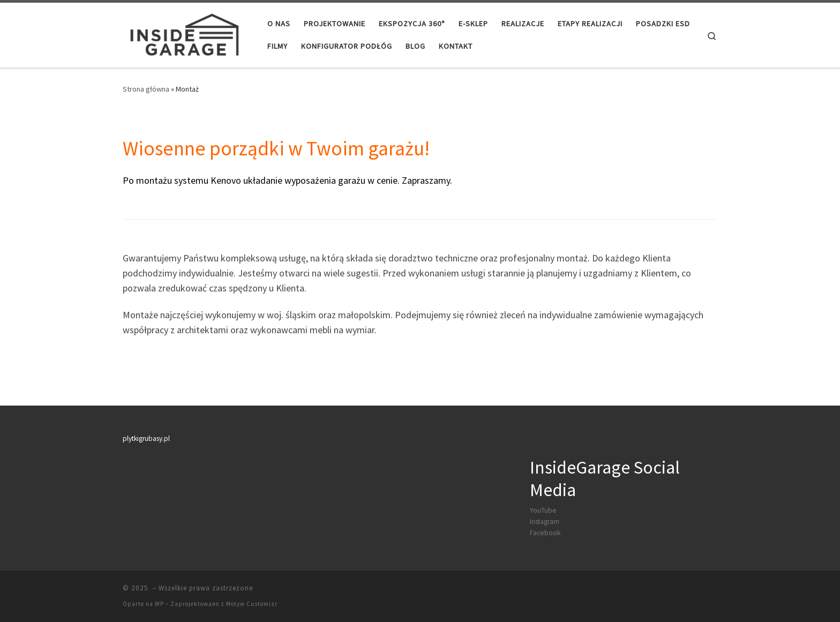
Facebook (545, 533)
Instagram (545, 522)
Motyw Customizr (252, 604)
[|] (183, 33)
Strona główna (146, 89)
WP (159, 604)
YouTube (543, 510)
